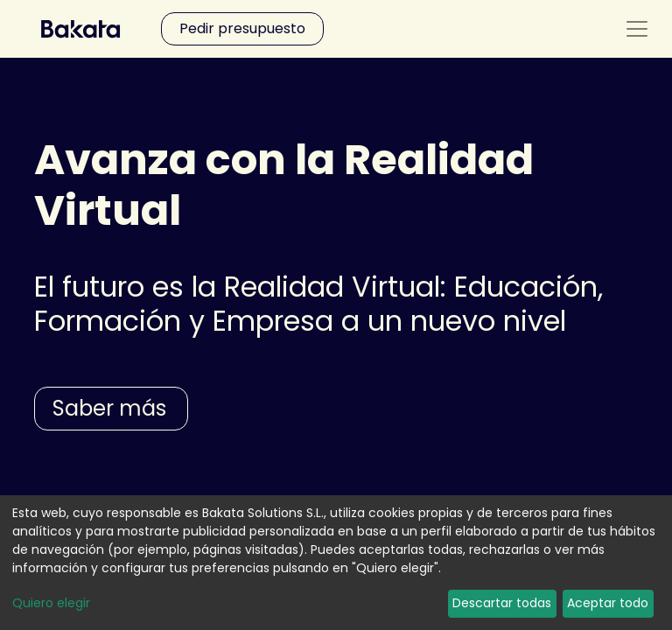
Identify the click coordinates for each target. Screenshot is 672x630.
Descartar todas (502, 603)
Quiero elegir (51, 603)
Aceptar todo (608, 603)
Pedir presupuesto (242, 28)
